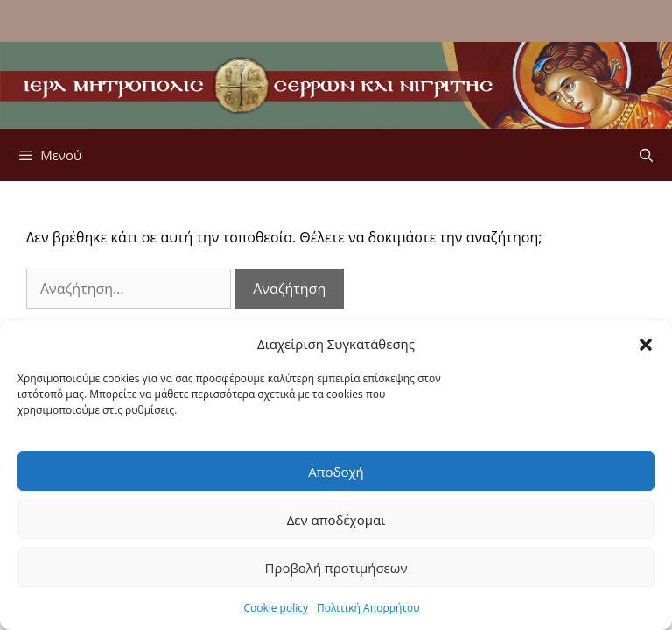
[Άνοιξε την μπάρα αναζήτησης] (646, 155)
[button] (646, 345)
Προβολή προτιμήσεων (336, 569)
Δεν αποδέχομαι (336, 521)
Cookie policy (276, 609)
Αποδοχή (336, 472)
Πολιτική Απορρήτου (368, 609)
